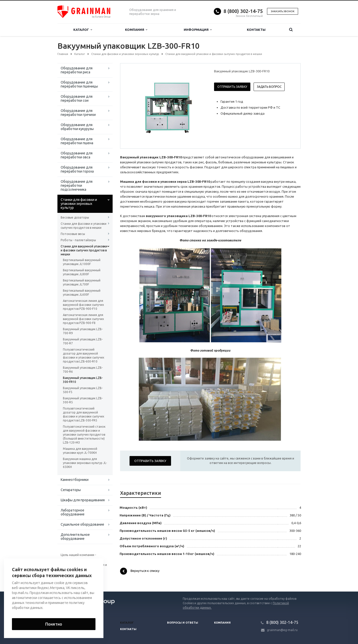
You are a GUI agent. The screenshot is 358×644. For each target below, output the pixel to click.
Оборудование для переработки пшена (77, 141)
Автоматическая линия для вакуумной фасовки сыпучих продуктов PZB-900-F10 (83, 305)
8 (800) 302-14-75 (243, 11)
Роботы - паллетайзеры (78, 240)
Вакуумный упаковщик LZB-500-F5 (83, 390)
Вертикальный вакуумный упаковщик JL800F (82, 272)
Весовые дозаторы (75, 217)
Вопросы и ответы (183, 623)
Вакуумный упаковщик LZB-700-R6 (83, 370)
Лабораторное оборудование (73, 512)
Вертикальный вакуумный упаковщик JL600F (82, 293)
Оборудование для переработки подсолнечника (77, 185)
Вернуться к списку (140, 571)
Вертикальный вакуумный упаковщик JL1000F (82, 262)
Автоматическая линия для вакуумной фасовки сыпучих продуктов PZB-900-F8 (83, 319)
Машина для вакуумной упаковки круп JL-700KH (80, 451)
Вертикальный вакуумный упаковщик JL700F (82, 282)
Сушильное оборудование (82, 524)
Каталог (83, 30)
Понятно (54, 624)
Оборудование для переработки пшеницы (79, 84)
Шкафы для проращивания (83, 500)
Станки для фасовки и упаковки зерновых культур (79, 204)
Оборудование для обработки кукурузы (77, 127)
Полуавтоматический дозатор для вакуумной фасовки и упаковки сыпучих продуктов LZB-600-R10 (84, 355)
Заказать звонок (283, 11)
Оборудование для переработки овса (77, 155)
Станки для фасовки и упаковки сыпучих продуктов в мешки (84, 226)
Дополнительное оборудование (75, 537)
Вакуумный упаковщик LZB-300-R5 (83, 400)
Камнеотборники (75, 480)
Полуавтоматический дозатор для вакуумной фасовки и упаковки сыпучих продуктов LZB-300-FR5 (84, 414)
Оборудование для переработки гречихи (78, 113)
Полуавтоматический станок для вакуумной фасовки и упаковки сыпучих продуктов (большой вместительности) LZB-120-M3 (84, 435)
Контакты (256, 30)
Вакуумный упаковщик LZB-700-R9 (83, 331)
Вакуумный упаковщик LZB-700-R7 (83, 341)
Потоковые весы (73, 234)
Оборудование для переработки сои (77, 98)
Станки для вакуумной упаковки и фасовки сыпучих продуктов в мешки (84, 250)
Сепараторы (71, 490)
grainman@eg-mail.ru (282, 630)
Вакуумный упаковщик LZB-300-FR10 (83, 380)
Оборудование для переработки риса (77, 70)
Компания (136, 30)
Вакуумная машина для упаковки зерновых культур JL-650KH (85, 463)
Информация (198, 30)
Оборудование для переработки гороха (77, 169)
